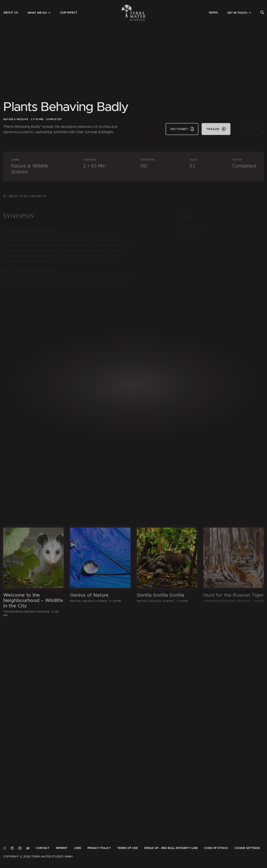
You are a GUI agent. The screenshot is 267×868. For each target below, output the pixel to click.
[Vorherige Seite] (243, 129)
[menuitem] (11, 13)
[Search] (262, 13)
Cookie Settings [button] (247, 848)
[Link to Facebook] (20, 848)
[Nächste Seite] (258, 129)
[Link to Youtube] (28, 848)
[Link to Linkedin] (12, 848)
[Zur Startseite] (133, 13)
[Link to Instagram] (5, 848)
